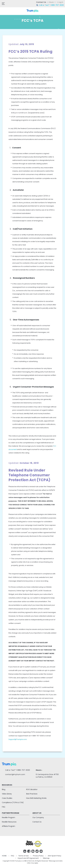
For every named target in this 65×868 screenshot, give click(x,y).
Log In (61, 2)
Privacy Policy (38, 856)
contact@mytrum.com (15, 774)
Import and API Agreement (28, 858)
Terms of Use (23, 856)
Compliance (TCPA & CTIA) (13, 802)
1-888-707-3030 (57, 5)
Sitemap (46, 858)
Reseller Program (8, 817)
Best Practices (32, 794)
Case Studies (7, 798)
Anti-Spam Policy (54, 856)
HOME (4, 856)
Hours (51, 2)
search (37, 5)
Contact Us (41, 2)
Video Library (7, 794)
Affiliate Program (9, 826)
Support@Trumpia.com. (18, 739)
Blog (4, 789)
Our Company (38, 817)
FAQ (4, 807)
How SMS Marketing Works (36, 798)
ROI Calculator (32, 789)
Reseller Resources (9, 822)
